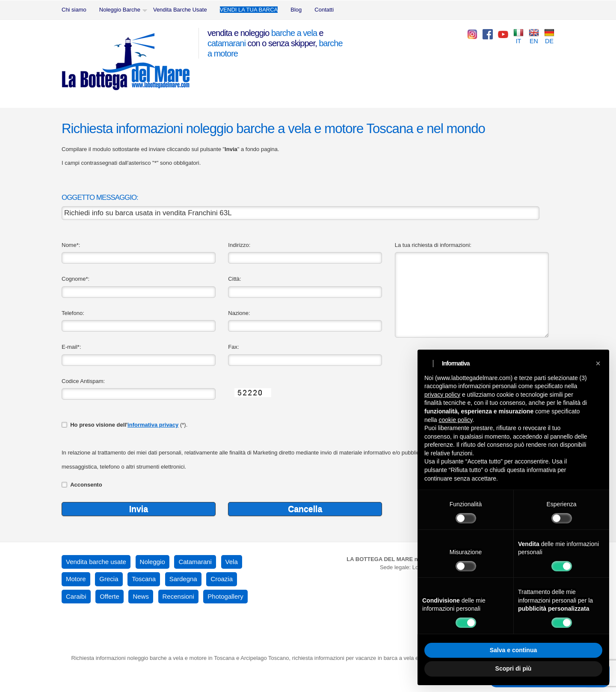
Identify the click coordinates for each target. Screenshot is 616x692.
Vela (232, 562)
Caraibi (76, 596)
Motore (76, 579)
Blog (296, 10)
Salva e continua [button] (513, 650)
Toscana (144, 579)
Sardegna (183, 579)
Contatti (324, 10)
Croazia (222, 579)
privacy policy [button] (442, 395)
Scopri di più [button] (514, 668)
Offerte (110, 596)
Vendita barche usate (96, 562)
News (141, 596)
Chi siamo (74, 10)
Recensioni (178, 596)
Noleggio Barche (120, 10)
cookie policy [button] (455, 420)
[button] (598, 363)
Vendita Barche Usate (180, 10)
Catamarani (195, 562)
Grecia (109, 579)
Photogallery (225, 596)
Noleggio (153, 562)
